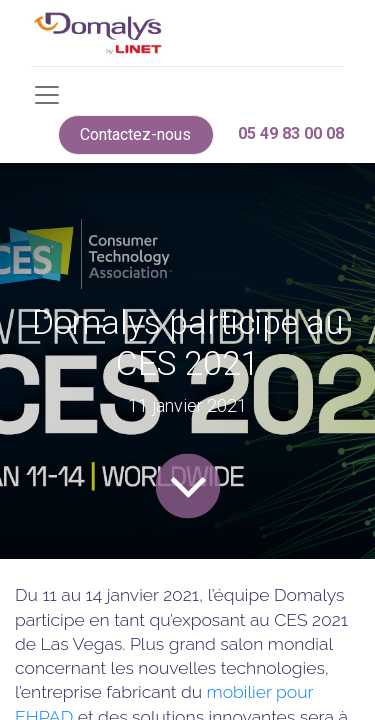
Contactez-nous (135, 134)
